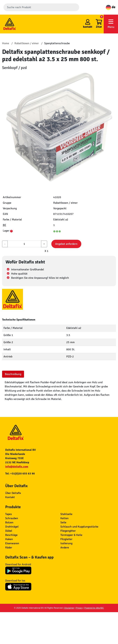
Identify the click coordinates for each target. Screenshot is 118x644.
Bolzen (9, 522)
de (111, 7)
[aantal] (24, 244)
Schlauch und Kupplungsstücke (79, 527)
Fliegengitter (68, 531)
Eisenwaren (12, 543)
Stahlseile (66, 514)
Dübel (9, 531)
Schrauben (12, 518)
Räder (9, 548)
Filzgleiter (66, 539)
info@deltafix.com (17, 467)
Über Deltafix (13, 493)
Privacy (79, 608)
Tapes (9, 514)
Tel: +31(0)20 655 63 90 (20, 474)
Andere (65, 548)
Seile (63, 522)
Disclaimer (69, 608)
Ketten (64, 518)
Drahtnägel (12, 527)
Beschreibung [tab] (13, 374)
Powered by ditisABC (94, 608)
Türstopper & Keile (71, 535)
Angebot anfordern (66, 244)
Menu (111, 24)
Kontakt (10, 497)
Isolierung (66, 543)
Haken (9, 539)
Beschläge (11, 535)
